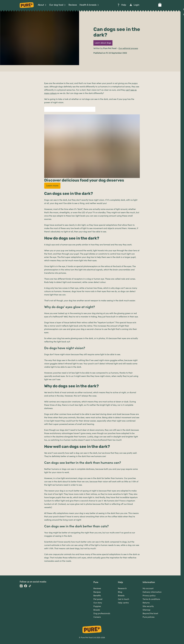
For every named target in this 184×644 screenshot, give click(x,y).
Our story (98, 603)
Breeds (97, 610)
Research (122, 588)
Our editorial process (128, 48)
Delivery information (152, 592)
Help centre (123, 603)
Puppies (97, 606)
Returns (146, 603)
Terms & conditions (151, 599)
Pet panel (98, 599)
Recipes (97, 592)
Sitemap (146, 610)
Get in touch (123, 599)
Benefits (97, 596)
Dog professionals (102, 613)
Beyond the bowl (150, 613)
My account (148, 588)
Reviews (97, 588)
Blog (120, 592)
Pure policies (149, 617)
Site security (148, 606)
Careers (97, 617)
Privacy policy (149, 596)
